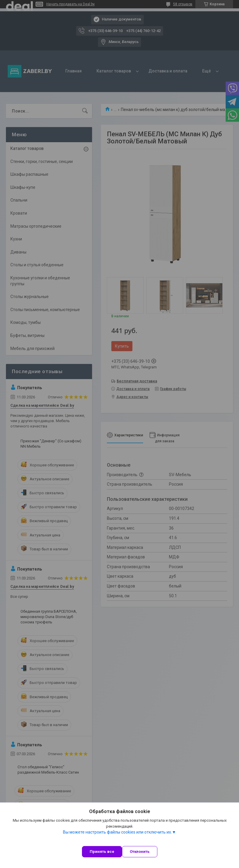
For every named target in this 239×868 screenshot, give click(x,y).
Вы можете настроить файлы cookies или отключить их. (117, 832)
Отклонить (140, 852)
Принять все (102, 852)
